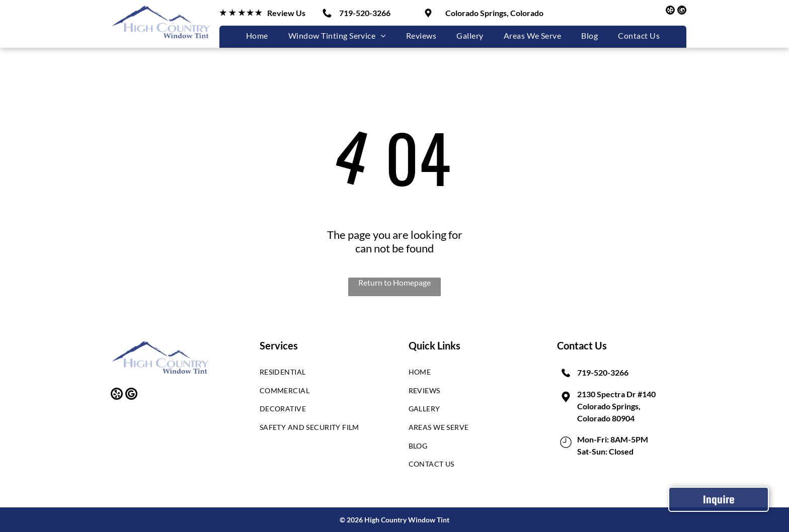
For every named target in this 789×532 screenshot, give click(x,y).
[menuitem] (257, 35)
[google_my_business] (682, 11)
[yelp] (670, 11)
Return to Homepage (395, 282)
